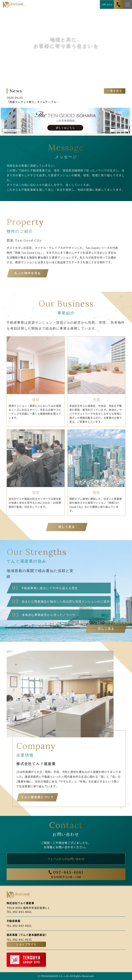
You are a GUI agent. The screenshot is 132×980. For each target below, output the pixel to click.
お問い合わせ (107, 4)
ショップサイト (26, 944)
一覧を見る (115, 91)
